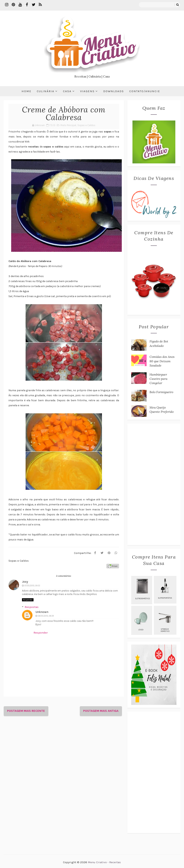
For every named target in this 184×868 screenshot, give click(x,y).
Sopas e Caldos (86, 125)
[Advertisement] (154, 484)
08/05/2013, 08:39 (46, 616)
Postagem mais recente (26, 711)
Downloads (114, 91)
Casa (67, 91)
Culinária (46, 91)
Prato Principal (68, 125)
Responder (28, 600)
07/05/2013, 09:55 (32, 586)
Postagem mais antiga (101, 711)
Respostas (32, 607)
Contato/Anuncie (145, 91)
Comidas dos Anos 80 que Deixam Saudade (162, 361)
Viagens (87, 91)
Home (26, 91)
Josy (25, 582)
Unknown (42, 612)
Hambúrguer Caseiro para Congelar (158, 379)
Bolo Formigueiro (161, 392)
